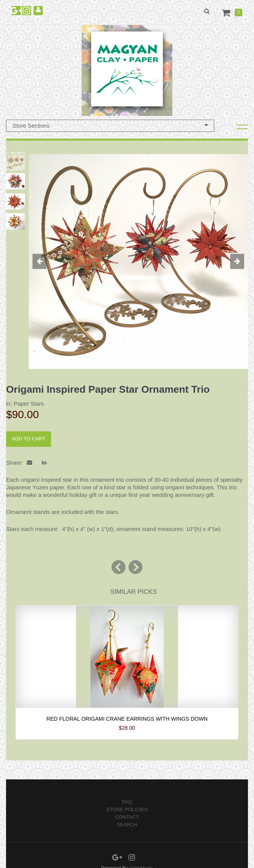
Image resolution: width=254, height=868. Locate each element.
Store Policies (127, 809)
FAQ (127, 802)
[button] (45, 262)
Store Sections (110, 125)
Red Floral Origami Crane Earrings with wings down (127, 719)
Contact (127, 817)
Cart (228, 12)
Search (127, 825)
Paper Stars (29, 404)
